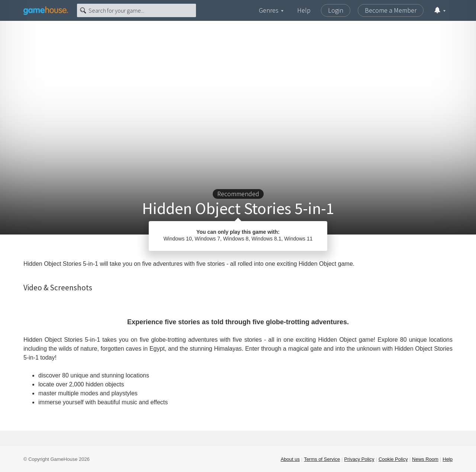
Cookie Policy (393, 459)
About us (290, 459)
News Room (425, 459)
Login (336, 10)
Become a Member (391, 10)
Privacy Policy (359, 459)
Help (304, 10)
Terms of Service (322, 459)
